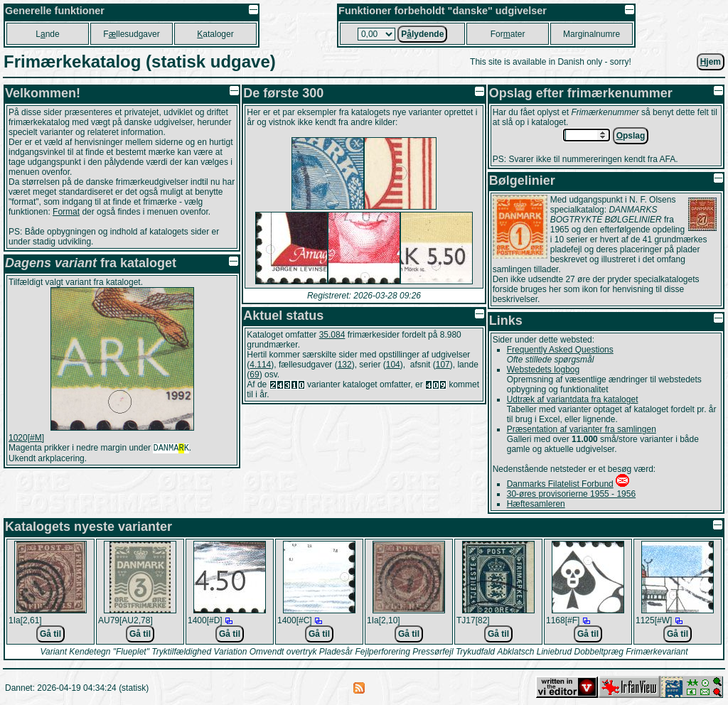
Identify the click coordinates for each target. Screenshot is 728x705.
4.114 (260, 365)
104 (393, 365)
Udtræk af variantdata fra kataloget (573, 399)
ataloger (215, 34)
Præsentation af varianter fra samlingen (582, 429)
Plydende (422, 34)
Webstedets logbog (544, 370)
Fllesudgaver (131, 34)
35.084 (332, 335)
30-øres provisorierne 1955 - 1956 (571, 494)
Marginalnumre (591, 34)
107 (443, 365)
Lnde (47, 34)
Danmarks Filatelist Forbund (560, 484)
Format (66, 212)
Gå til (50, 634)
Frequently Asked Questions (560, 350)
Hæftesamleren (536, 504)
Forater (508, 34)
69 (254, 375)
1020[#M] (26, 438)
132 (345, 365)
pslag (631, 136)
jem (711, 62)
